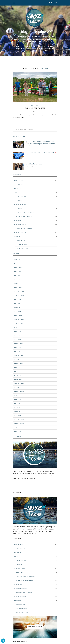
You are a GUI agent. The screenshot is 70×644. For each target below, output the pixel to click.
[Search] (56, 3)
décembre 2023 (19, 319)
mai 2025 (17, 279)
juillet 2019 (17, 399)
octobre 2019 (18, 387)
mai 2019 (17, 407)
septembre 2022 (19, 343)
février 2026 (18, 263)
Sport (36, 192)
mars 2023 (17, 339)
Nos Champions (37, 196)
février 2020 (18, 375)
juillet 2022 (17, 347)
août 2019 (17, 395)
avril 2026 (17, 259)
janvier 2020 (18, 379)
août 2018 (17, 428)
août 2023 (17, 327)
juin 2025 (17, 275)
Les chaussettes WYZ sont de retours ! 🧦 (41, 153)
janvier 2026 (18, 267)
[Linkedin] (54, 3)
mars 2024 (17, 311)
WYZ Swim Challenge (36, 224)
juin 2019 (17, 403)
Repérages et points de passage (37, 212)
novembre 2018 (19, 419)
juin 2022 (17, 351)
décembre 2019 (19, 383)
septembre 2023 (19, 323)
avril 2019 (17, 411)
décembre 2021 (19, 355)
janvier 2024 (18, 315)
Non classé (36, 188)
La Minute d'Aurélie (37, 240)
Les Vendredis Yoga (37, 248)
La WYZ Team (36, 180)
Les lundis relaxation (37, 244)
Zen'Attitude (36, 236)
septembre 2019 (19, 391)
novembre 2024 (19, 291)
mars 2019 (17, 415)
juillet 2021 (17, 367)
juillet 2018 (17, 431)
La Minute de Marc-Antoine (37, 228)
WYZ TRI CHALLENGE (36, 232)
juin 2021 (17, 371)
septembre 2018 (19, 423)
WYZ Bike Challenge (36, 204)
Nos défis (37, 200)
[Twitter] (49, 3)
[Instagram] (51, 3)
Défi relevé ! (37, 208)
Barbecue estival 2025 (35, 108)
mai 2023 (17, 335)
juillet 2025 (17, 271)
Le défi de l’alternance (34, 164)
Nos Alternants (37, 184)
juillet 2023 (17, 331)
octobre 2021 (18, 359)
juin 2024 (17, 303)
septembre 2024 (19, 295)
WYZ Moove (36, 220)
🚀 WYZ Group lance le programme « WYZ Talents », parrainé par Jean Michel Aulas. (41, 143)
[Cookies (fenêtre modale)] (3, 641)
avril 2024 (17, 307)
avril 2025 (17, 283)
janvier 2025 (18, 287)
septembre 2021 (19, 363)
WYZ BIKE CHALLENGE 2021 (37, 216)
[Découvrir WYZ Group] (35, 627)
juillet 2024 (17, 299)
